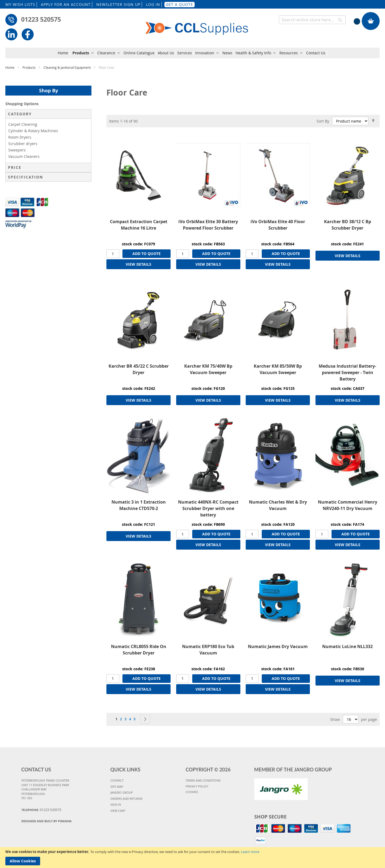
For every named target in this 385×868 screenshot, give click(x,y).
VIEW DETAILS (138, 264)
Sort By (323, 121)
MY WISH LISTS (20, 4)
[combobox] (312, 20)
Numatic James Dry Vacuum (278, 646)
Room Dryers (20, 137)
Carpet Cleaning (23, 124)
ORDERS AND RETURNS (126, 799)
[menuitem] (64, 53)
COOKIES (192, 792)
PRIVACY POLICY (197, 786)
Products (29, 67)
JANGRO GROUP (122, 792)
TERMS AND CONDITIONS (203, 780)
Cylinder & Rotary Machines (33, 131)
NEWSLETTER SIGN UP (118, 4)
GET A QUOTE (179, 4)
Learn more (250, 852)
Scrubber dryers (23, 144)
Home (10, 67)
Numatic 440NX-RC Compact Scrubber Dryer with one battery (208, 508)
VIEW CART (118, 811)
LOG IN (153, 4)
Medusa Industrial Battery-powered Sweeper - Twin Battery (347, 372)
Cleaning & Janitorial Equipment (68, 67)
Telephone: (41, 810)
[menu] (192, 53)
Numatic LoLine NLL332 (347, 646)
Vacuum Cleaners (24, 156)
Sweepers (17, 150)
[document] (192, 858)
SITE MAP (117, 787)
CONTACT (117, 780)
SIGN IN (116, 804)
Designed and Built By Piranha (47, 821)
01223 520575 (41, 19)
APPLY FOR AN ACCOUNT (66, 4)
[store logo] (197, 25)
